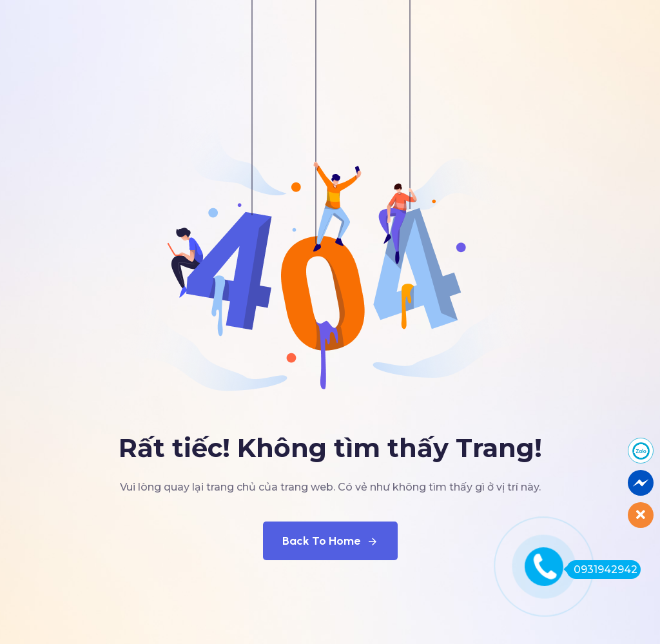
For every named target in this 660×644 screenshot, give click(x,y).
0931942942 (602, 570)
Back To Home (330, 541)
